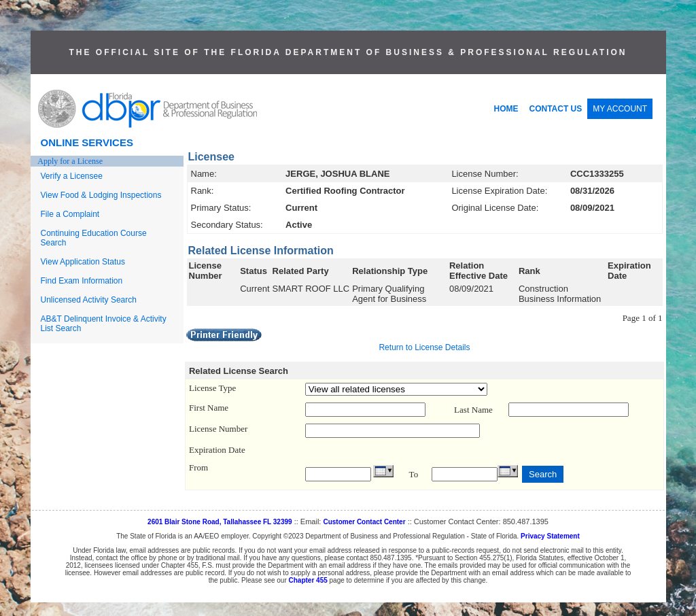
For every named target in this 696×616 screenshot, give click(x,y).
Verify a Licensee (72, 176)
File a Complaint (70, 214)
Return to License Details (424, 347)
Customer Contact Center (364, 522)
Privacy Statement (550, 536)
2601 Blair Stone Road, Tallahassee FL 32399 (220, 522)
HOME (506, 109)
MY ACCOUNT (620, 109)
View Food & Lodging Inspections (101, 195)
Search (543, 474)
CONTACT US (556, 109)
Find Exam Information (82, 281)
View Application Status (83, 262)
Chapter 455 (308, 580)
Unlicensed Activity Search (89, 300)
